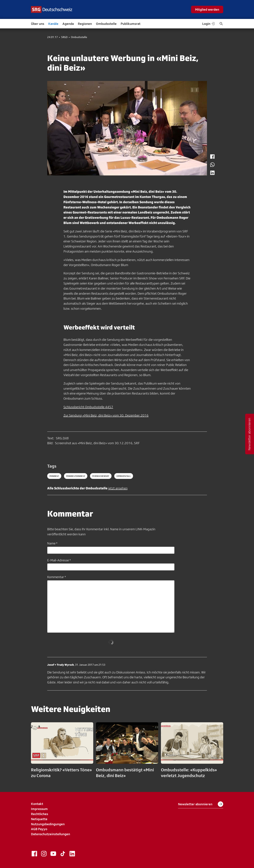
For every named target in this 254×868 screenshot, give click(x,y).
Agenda (68, 24)
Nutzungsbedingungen (48, 824)
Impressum (39, 809)
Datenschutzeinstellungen (51, 834)
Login (209, 24)
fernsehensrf (101, 476)
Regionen (85, 24)
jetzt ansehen (118, 488)
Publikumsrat (131, 24)
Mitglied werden (207, 9)
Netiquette (39, 819)
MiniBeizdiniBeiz (76, 476)
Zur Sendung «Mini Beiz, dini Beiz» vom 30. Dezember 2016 (106, 415)
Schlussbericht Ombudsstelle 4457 (88, 407)
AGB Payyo (39, 829)
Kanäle (53, 24)
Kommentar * (57, 577)
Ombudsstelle (106, 24)
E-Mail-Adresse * (59, 560)
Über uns (38, 24)
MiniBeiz (54, 476)
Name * (52, 543)
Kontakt (37, 804)
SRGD (64, 37)
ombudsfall (124, 476)
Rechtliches (40, 814)
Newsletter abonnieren (201, 804)
